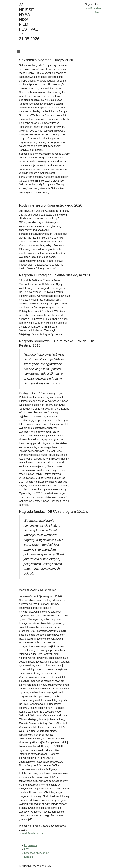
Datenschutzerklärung (37, 853)
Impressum (31, 845)
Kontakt (29, 857)
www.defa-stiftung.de (31, 833)
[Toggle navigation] (19, 51)
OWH (27, 849)
